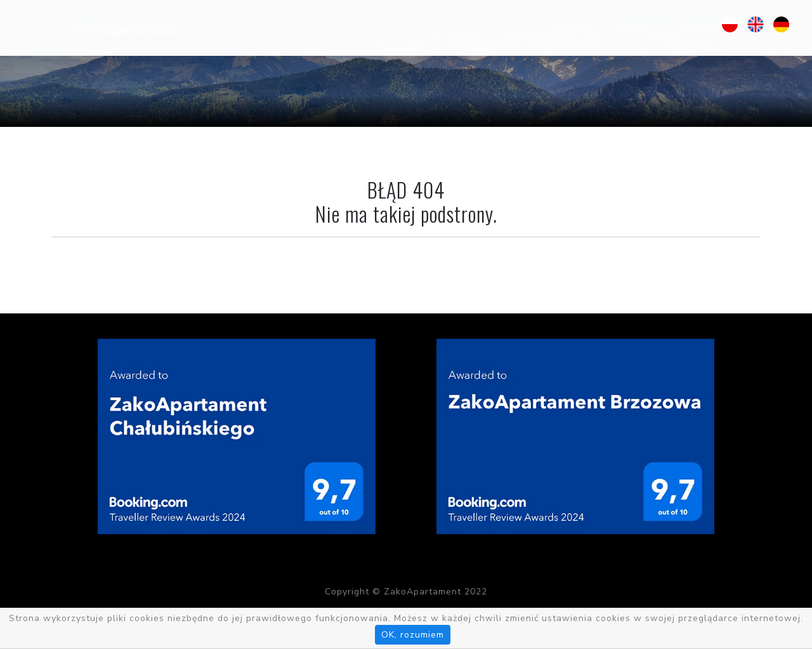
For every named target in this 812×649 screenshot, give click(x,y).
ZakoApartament (126, 28)
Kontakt (702, 28)
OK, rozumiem (413, 635)
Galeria (570, 28)
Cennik (635, 28)
